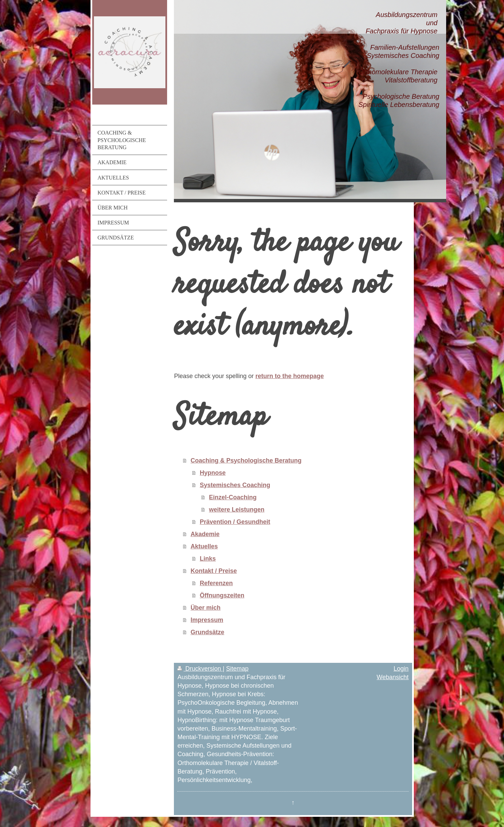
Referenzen (216, 583)
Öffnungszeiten (222, 595)
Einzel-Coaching (233, 497)
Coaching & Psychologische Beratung (246, 461)
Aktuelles (204, 546)
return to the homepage (290, 376)
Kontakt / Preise (214, 571)
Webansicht (393, 677)
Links (208, 559)
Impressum (207, 620)
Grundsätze (207, 632)
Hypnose (213, 473)
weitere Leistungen (237, 510)
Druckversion (200, 669)
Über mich (206, 608)
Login (401, 669)
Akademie (205, 534)
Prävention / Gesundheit (235, 522)
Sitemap (237, 669)
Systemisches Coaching (235, 485)
